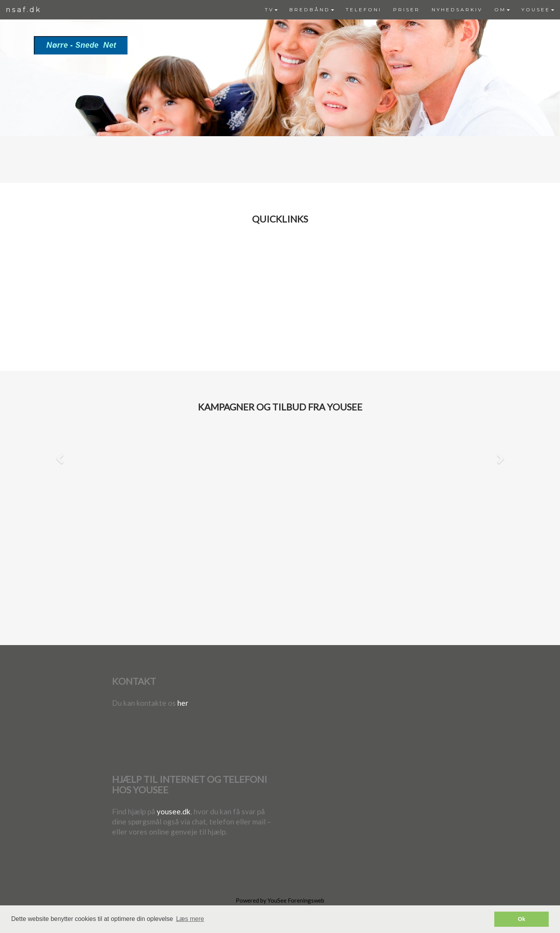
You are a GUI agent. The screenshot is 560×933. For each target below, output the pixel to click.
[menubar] (409, 10)
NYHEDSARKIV (457, 10)
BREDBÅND (312, 10)
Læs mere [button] (190, 919)
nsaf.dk (24, 10)
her (183, 703)
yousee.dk (174, 811)
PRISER (407, 10)
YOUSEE (538, 10)
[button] (59, 458)
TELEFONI (364, 10)
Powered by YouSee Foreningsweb (280, 900)
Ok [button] (522, 919)
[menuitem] (271, 10)
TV (271, 10)
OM (502, 10)
